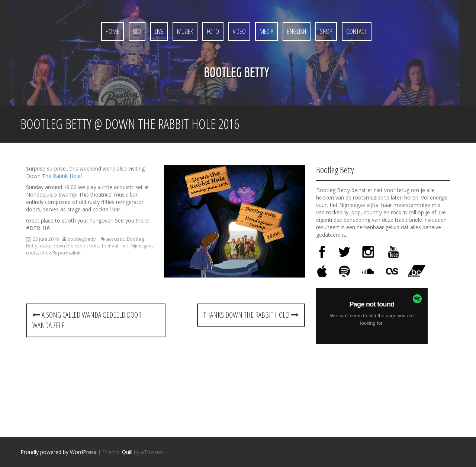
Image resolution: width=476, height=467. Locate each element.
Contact (357, 31)
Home (112, 31)
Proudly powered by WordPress (58, 452)
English (297, 31)
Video (239, 31)
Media (266, 31)
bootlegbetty (82, 239)
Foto (213, 31)
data (45, 246)
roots (32, 253)
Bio (137, 31)
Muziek (185, 31)
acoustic (115, 239)
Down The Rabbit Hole (53, 176)
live (124, 246)
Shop (326, 31)
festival (110, 246)
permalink (69, 253)
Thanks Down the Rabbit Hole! (251, 315)
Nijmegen (141, 246)
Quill (127, 452)
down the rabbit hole (76, 246)
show (46, 253)
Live (159, 31)
